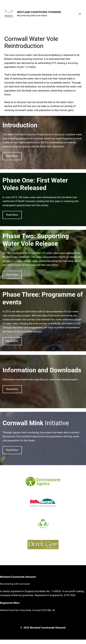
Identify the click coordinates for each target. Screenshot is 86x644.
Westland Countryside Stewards (18, 577)
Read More (12, 156)
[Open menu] (80, 14)
